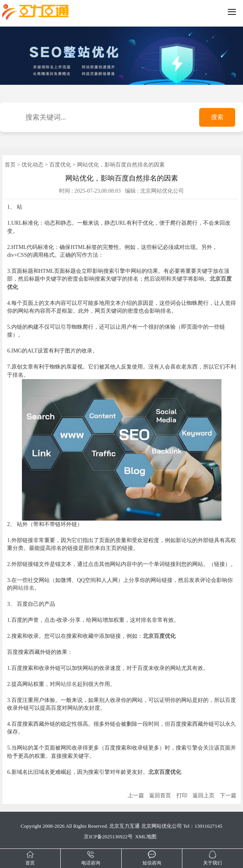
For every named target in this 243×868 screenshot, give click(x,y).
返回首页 (160, 796)
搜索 (217, 117)
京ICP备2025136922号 (108, 837)
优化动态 (32, 165)
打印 (182, 796)
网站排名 (23, 588)
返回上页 (203, 796)
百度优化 (60, 165)
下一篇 (228, 796)
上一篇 (136, 796)
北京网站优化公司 (162, 826)
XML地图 (146, 837)
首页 (10, 165)
